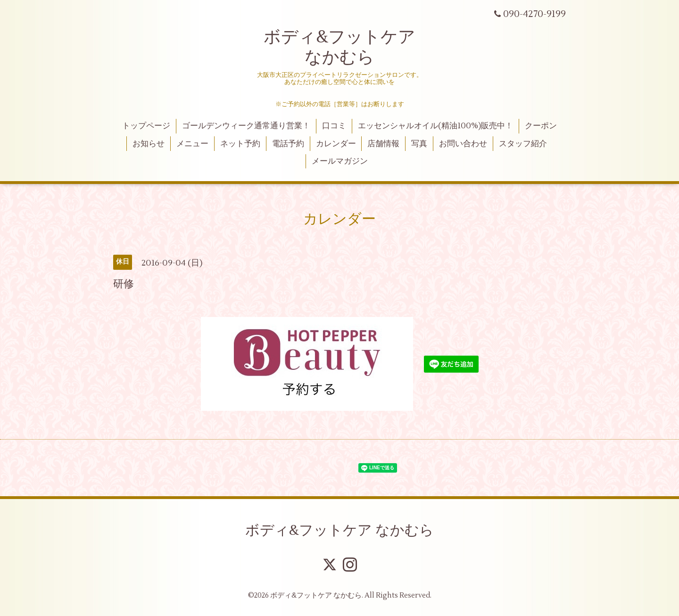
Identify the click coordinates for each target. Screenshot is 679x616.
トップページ (146, 126)
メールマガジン (340, 161)
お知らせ (149, 144)
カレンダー (336, 144)
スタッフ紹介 (523, 144)
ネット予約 (240, 144)
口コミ (334, 126)
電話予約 (288, 144)
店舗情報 (383, 144)
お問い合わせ (463, 144)
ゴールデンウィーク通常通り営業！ (246, 126)
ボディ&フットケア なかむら (339, 47)
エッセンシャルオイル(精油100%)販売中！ (435, 126)
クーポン (541, 126)
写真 (419, 144)
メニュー (192, 144)
